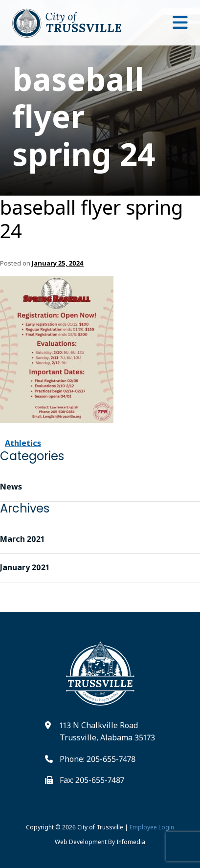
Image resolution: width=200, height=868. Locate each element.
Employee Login (152, 827)
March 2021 (22, 539)
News (11, 487)
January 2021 (25, 567)
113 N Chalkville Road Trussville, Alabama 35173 (107, 732)
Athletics (23, 443)
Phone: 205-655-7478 (98, 759)
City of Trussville (100, 827)
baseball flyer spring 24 (91, 219)
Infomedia (131, 842)
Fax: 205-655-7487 (92, 780)
